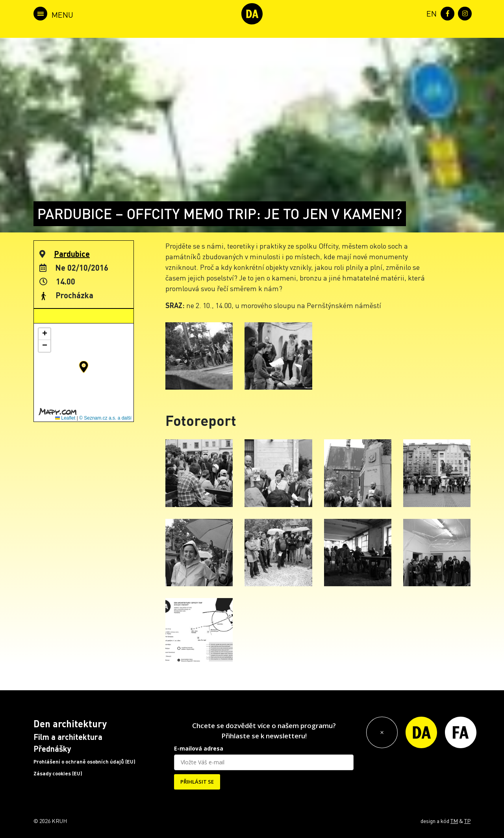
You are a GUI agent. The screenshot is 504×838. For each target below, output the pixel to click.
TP (467, 821)
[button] (84, 367)
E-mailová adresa (199, 748)
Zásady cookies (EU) (58, 773)
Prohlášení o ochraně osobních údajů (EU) (84, 762)
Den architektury (70, 724)
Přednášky (52, 749)
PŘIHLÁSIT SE (197, 782)
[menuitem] (430, 13)
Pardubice (72, 254)
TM (454, 821)
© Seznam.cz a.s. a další (105, 418)
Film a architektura (68, 737)
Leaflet (65, 418)
